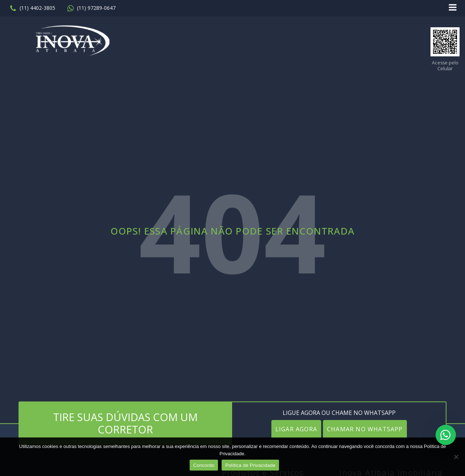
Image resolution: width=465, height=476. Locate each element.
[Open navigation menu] (453, 8)
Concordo (204, 465)
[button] (32, 8)
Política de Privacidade (250, 465)
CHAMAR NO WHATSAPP (365, 429)
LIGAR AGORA (296, 429)
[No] (456, 457)
